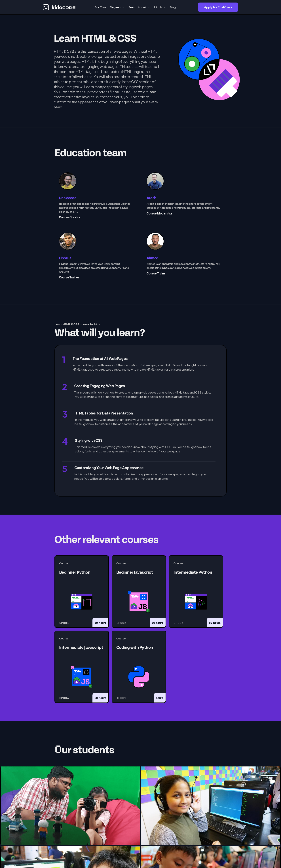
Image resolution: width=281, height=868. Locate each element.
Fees (132, 7)
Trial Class (101, 7)
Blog (173, 7)
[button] (118, 7)
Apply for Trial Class (218, 7)
